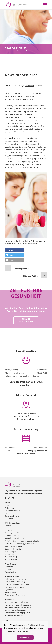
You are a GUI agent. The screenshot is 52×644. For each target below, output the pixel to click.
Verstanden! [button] (25, 637)
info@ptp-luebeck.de (38, 451)
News (13, 51)
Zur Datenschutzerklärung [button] (17, 631)
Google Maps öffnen (26, 419)
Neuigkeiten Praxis (23, 51)
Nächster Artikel (31, 276)
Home (7, 51)
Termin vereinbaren (26, 320)
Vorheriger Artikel (22, 269)
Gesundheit (29, 86)
